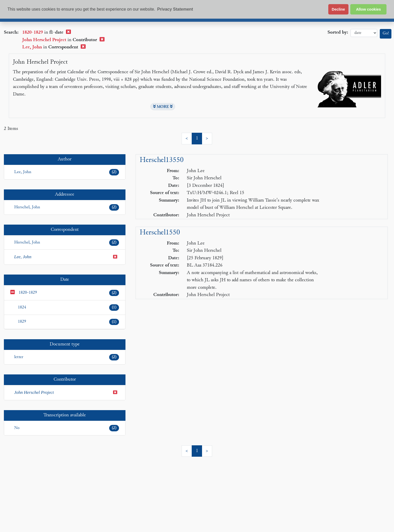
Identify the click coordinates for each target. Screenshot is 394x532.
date (364, 33)
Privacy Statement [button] (175, 9)
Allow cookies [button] (368, 9)
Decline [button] (338, 9)
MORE (163, 107)
